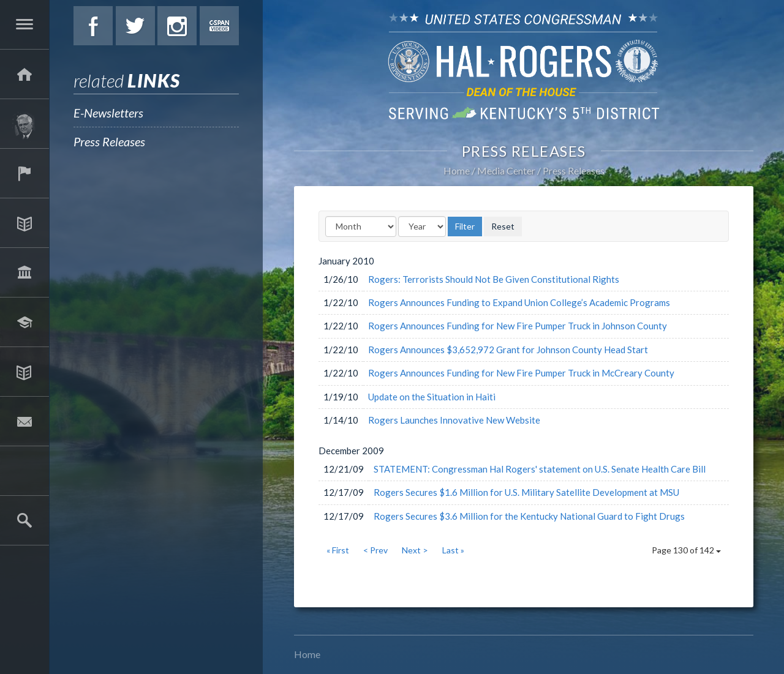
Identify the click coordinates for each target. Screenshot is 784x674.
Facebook (93, 26)
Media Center (24, 372)
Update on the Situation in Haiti (432, 397)
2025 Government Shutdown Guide (24, 471)
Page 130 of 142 (686, 550)
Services (24, 173)
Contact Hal (24, 421)
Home (457, 170)
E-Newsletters (108, 113)
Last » (453, 550)
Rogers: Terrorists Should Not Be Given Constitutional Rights (494, 279)
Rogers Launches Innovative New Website (454, 420)
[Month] (361, 227)
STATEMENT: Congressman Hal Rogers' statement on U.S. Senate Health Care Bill (540, 469)
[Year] (422, 227)
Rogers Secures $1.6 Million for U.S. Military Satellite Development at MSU (526, 492)
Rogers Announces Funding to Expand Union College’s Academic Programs (519, 302)
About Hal (24, 124)
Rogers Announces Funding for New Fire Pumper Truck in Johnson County (518, 326)
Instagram (177, 26)
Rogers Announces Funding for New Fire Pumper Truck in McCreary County (521, 373)
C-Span (219, 26)
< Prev (375, 550)
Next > (415, 550)
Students (24, 322)
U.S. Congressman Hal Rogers (524, 66)
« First (338, 550)
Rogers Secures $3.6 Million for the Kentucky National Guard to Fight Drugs (529, 516)
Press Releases (109, 141)
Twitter (135, 26)
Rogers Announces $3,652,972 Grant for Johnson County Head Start (508, 350)
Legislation (24, 272)
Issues (24, 223)
